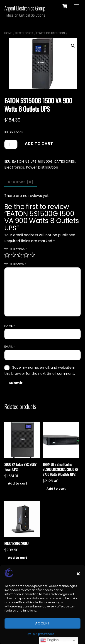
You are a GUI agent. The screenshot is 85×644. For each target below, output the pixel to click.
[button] (78, 574)
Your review (15, 264)
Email (10, 347)
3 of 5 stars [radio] (20, 255)
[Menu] (76, 6)
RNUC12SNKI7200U (16, 543)
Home (8, 33)
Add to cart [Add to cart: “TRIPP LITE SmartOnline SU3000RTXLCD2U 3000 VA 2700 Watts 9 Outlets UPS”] (56, 489)
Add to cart (39, 143)
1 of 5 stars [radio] (7, 255)
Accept (43, 623)
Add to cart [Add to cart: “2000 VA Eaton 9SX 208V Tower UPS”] (18, 484)
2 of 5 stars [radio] (13, 255)
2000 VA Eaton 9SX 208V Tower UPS (20, 467)
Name (10, 326)
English (50, 640)
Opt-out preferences (40, 634)
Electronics (24, 33)
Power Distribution (50, 33)
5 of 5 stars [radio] (32, 255)
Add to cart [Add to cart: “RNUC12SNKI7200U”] (18, 558)
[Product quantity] (11, 144)
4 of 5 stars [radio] (26, 255)
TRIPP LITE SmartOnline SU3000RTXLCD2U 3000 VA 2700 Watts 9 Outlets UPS (60, 469)
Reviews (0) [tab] (21, 182)
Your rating (16, 249)
